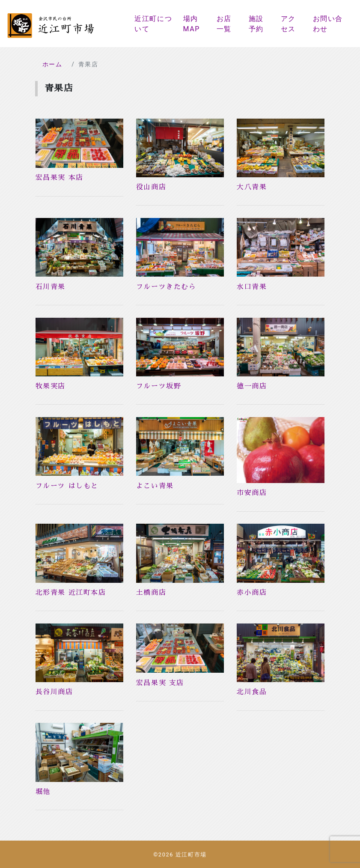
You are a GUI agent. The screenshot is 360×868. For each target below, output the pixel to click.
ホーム (52, 64)
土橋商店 (151, 593)
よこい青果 (155, 486)
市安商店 (252, 493)
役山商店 (151, 187)
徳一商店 (252, 386)
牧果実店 (51, 386)
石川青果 (51, 287)
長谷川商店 (54, 692)
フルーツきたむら (166, 287)
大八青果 (252, 187)
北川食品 (252, 692)
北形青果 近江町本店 (71, 593)
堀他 (43, 792)
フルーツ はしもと (67, 486)
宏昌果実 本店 (60, 178)
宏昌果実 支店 (160, 683)
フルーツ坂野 (159, 386)
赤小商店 (252, 593)
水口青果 (252, 287)
